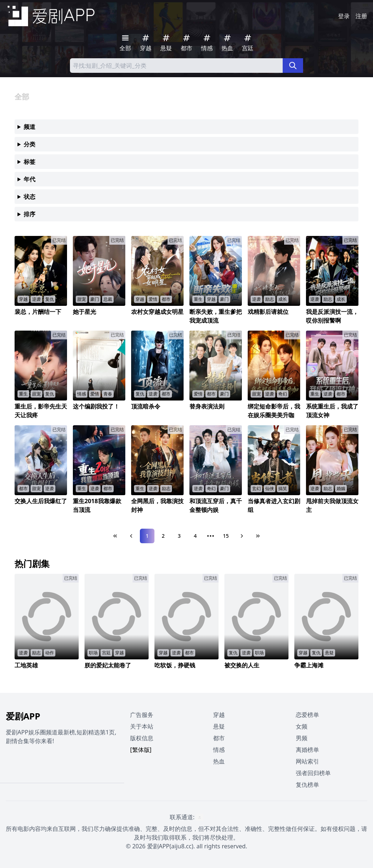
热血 (219, 761)
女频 (302, 726)
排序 (30, 214)
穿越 (219, 715)
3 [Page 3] (179, 536)
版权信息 (142, 738)
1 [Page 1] (147, 536)
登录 (344, 16)
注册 (361, 16)
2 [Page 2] (163, 536)
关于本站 (142, 726)
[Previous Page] (131, 536)
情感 (219, 750)
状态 (30, 197)
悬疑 (219, 726)
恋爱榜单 (307, 715)
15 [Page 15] (226, 536)
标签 (30, 162)
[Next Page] (242, 536)
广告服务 (142, 715)
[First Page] (115, 536)
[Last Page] (258, 536)
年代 (30, 179)
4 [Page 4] (195, 536)
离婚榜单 (307, 750)
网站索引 (307, 761)
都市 (219, 738)
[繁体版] (141, 750)
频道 (30, 127)
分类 (30, 144)
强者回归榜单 (313, 773)
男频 (302, 738)
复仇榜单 (307, 785)
